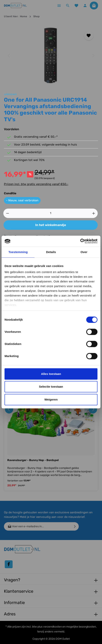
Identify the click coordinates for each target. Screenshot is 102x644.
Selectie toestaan (51, 387)
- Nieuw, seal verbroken (22, 200)
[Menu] (59, 5)
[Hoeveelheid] (51, 213)
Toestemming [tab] (18, 252)
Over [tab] (84, 252)
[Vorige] (9, 56)
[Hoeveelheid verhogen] (94, 213)
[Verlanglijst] (76, 5)
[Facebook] (9, 564)
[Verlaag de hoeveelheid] (7, 213)
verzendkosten (52, 627)
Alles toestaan (51, 374)
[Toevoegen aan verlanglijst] (89, 36)
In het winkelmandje (51, 225)
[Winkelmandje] (94, 5)
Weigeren (51, 399)
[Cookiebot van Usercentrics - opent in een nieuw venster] (80, 241)
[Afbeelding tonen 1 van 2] (48, 82)
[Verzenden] (75, 526)
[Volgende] (93, 56)
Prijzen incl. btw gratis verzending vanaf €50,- (36, 184)
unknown (10, 94)
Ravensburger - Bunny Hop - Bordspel (33, 460)
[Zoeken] (68, 5)
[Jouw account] (85, 5)
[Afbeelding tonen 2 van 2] (54, 82)
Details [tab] (51, 252)
